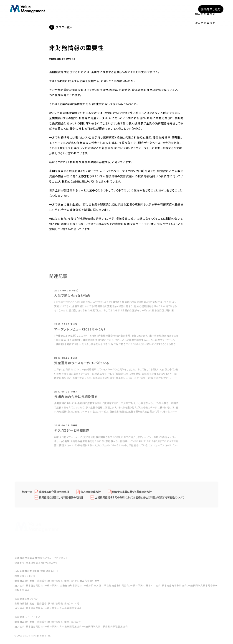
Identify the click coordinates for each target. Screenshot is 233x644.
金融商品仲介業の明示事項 (54, 494)
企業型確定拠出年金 (102, 9)
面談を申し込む (211, 9)
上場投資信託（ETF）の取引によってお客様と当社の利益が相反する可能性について (140, 500)
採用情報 (186, 9)
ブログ (169, 9)
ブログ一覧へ (64, 27)
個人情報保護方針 (91, 494)
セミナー (153, 9)
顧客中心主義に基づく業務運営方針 (132, 494)
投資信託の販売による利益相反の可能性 (61, 500)
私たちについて (131, 9)
